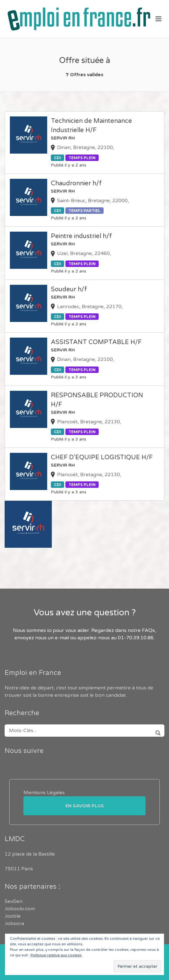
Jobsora (14, 923)
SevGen (14, 901)
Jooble (13, 916)
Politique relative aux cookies (56, 955)
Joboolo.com (20, 909)
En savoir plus (85, 806)
